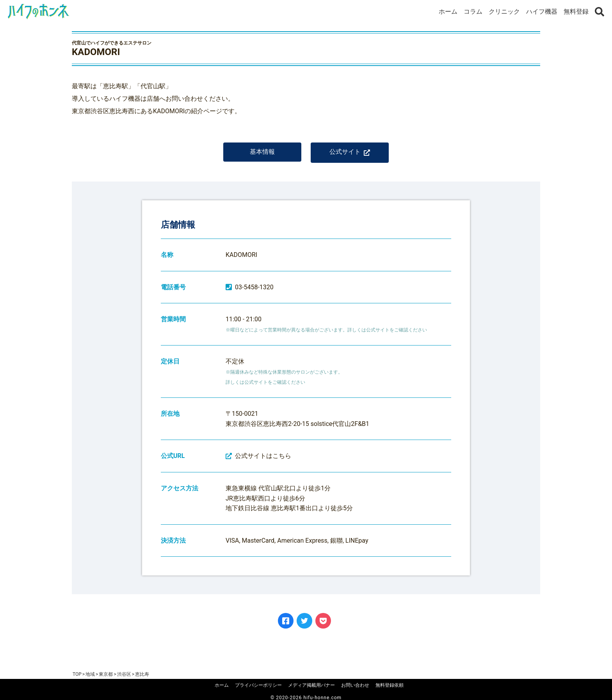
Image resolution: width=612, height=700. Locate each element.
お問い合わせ (355, 685)
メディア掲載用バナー (311, 685)
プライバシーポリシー (258, 685)
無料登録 (576, 12)
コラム (473, 12)
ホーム (448, 12)
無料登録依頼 (390, 685)
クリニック (504, 12)
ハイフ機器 (542, 12)
